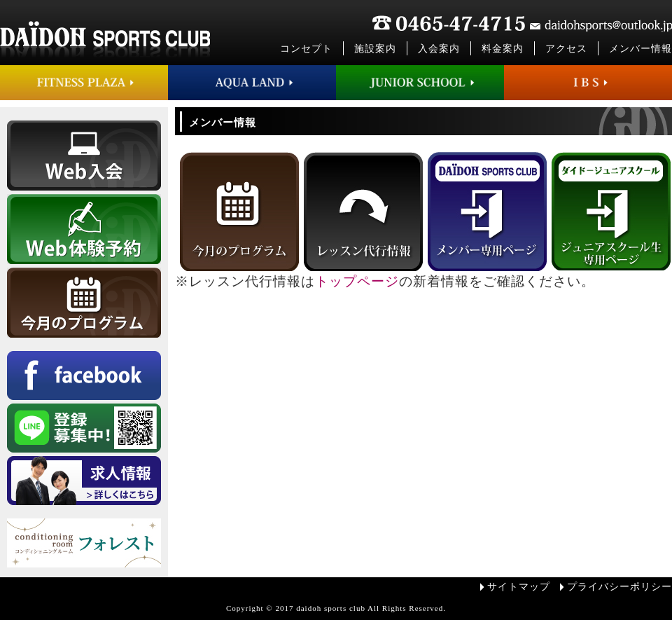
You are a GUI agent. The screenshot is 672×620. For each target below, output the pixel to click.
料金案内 (503, 49)
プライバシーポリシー (619, 587)
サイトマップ (519, 587)
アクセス (566, 49)
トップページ (357, 281)
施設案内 (375, 49)
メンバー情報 (640, 49)
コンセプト (306, 49)
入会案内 (439, 49)
